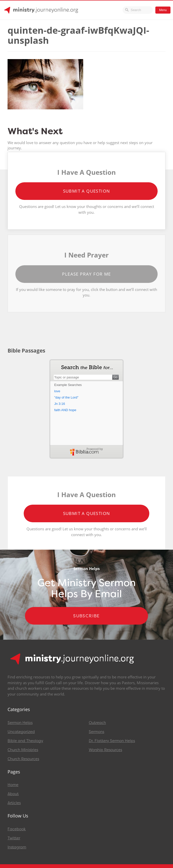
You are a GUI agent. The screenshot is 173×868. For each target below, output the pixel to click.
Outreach (97, 723)
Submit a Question (87, 191)
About (13, 794)
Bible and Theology (25, 741)
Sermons (96, 732)
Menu (163, 10)
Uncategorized (21, 732)
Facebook (17, 829)
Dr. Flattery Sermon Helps (112, 741)
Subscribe (86, 616)
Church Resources (23, 759)
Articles (14, 803)
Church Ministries (23, 750)
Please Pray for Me (86, 274)
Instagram (17, 847)
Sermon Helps (20, 723)
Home (13, 785)
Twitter (14, 838)
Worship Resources (105, 750)
